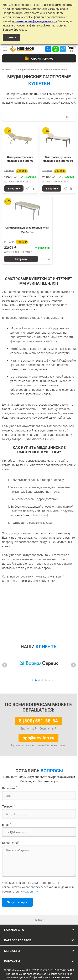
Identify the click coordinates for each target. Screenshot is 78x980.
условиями (31, 891)
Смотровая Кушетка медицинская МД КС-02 (27, 229)
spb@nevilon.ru (38, 738)
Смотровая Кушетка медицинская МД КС (20, 159)
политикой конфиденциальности (35, 21)
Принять (11, 37)
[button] (5, 665)
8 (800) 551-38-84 (38, 721)
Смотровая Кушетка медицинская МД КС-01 (58, 159)
